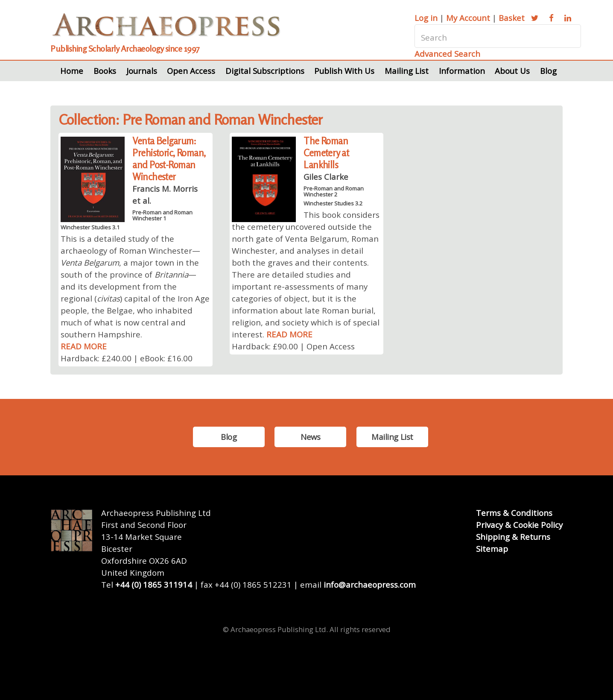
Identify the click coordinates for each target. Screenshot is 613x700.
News (310, 437)
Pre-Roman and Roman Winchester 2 (334, 191)
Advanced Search (447, 54)
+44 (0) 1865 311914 (154, 584)
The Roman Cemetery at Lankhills (326, 153)
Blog (548, 71)
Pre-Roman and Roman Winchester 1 (162, 215)
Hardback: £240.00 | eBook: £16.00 (127, 358)
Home (72, 71)
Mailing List (407, 71)
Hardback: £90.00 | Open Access (293, 346)
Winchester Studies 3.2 (333, 203)
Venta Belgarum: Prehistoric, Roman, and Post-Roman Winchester (169, 159)
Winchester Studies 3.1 (90, 227)
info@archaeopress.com (370, 584)
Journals (142, 71)
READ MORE (84, 346)
